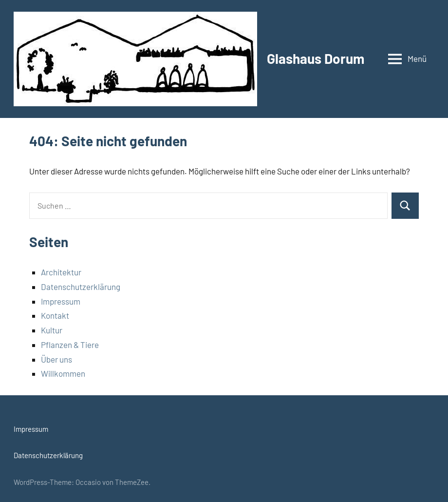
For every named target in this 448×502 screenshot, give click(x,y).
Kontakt (55, 315)
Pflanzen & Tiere (70, 345)
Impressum (61, 301)
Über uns (56, 359)
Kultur (52, 330)
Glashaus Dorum (316, 58)
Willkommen (63, 373)
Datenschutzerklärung (81, 287)
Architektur (61, 272)
